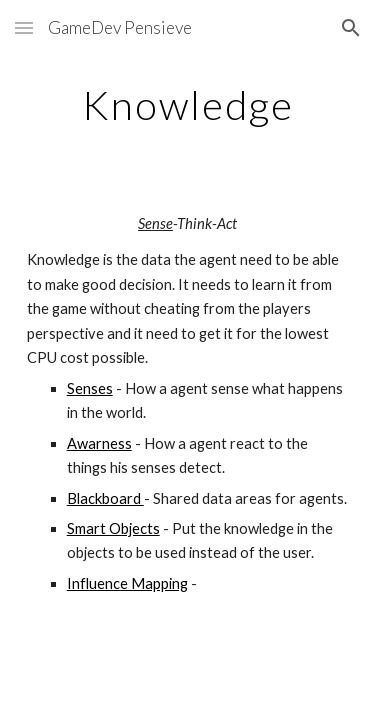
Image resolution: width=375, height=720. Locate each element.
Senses (90, 388)
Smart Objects (113, 528)
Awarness (99, 443)
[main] (188, 105)
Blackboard (105, 498)
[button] (24, 27)
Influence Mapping (127, 583)
